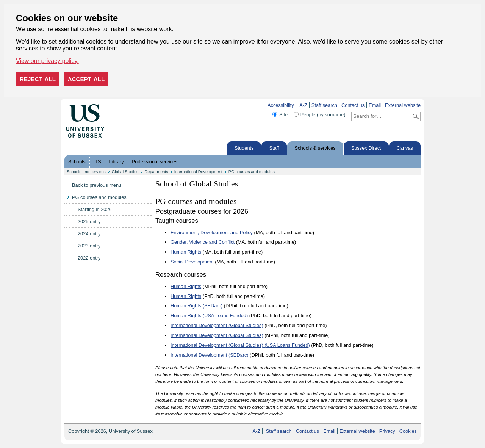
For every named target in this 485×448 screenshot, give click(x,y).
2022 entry (89, 258)
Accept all (86, 79)
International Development (198, 172)
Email (375, 105)
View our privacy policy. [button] (47, 61)
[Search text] (381, 116)
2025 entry (89, 222)
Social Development (192, 262)
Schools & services (315, 148)
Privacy (387, 431)
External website (403, 105)
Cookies (408, 431)
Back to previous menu (97, 185)
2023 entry (89, 246)
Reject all (38, 79)
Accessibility (281, 105)
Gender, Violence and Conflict (203, 242)
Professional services (155, 162)
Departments (156, 172)
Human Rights (186, 252)
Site (283, 115)
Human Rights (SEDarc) (196, 306)
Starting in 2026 (95, 209)
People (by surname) (323, 115)
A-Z (303, 105)
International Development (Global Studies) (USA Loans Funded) (240, 345)
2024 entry (89, 234)
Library (116, 162)
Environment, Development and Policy (212, 233)
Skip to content (120, 105)
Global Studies (125, 172)
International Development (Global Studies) (217, 325)
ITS (97, 162)
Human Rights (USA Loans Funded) (209, 316)
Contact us (353, 105)
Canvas (405, 148)
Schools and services (86, 172)
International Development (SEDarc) (210, 355)
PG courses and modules (252, 172)
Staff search (324, 105)
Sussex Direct (366, 148)
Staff (274, 148)
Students (244, 148)
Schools (77, 162)
